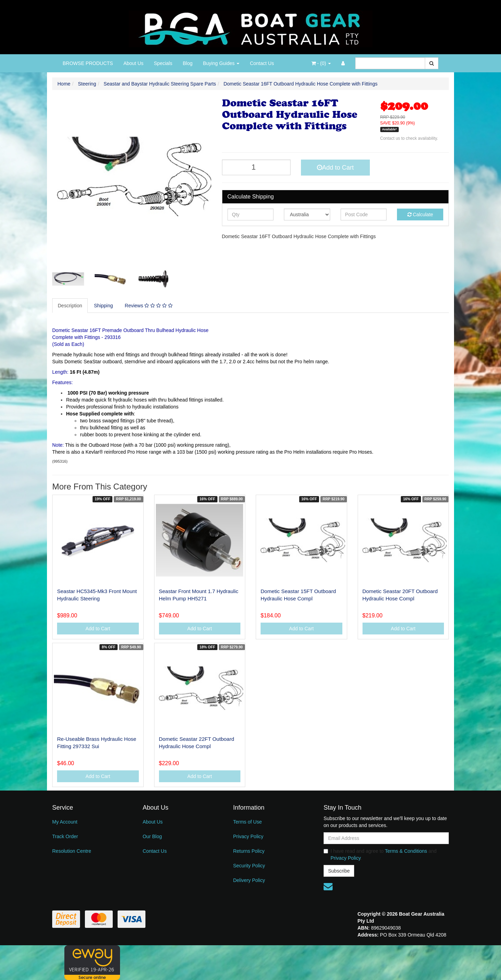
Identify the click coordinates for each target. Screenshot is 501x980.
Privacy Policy (248, 836)
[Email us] (328, 886)
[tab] (70, 306)
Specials (163, 63)
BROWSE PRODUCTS (88, 63)
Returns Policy (249, 851)
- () (321, 63)
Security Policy (249, 866)
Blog (188, 63)
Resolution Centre (72, 851)
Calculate (420, 214)
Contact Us (262, 63)
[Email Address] (386, 838)
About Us (134, 63)
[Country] (307, 214)
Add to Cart (335, 168)
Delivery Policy (249, 880)
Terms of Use (247, 822)
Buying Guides (221, 63)
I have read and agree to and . (380, 855)
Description (70, 306)
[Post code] (364, 214)
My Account (65, 822)
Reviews (149, 306)
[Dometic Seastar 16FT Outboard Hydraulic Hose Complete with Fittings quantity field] (256, 167)
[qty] (251, 214)
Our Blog (152, 836)
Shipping (104, 306)
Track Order (65, 836)
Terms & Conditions (406, 851)
